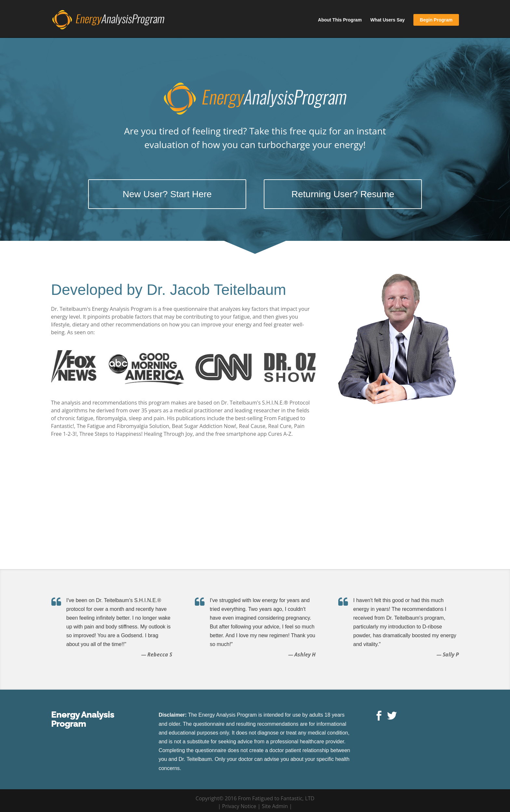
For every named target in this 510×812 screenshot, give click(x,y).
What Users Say (388, 20)
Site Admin (275, 806)
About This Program (340, 20)
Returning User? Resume (343, 194)
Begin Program (436, 20)
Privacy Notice (239, 806)
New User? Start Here (167, 194)
